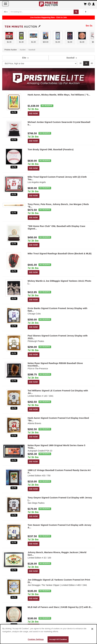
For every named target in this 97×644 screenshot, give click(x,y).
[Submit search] (76, 12)
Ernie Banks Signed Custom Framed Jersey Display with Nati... (58, 309)
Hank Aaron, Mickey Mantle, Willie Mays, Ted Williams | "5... (59, 95)
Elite (25, 58)
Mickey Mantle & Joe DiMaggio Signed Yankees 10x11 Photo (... (59, 282)
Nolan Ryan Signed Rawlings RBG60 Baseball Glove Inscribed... (55, 364)
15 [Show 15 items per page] (80, 63)
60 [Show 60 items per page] (92, 63)
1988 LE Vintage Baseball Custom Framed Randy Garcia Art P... (59, 471)
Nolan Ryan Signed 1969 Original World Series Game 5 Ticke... (56, 447)
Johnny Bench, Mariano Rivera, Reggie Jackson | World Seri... (57, 554)
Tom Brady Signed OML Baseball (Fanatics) (51, 149)
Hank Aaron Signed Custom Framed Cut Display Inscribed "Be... (58, 419)
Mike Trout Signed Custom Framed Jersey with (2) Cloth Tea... (57, 178)
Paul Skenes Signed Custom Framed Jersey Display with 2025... (58, 337)
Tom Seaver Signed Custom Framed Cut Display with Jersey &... (59, 526)
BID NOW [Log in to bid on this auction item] (34, 114)
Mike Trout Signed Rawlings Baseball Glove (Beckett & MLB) (60, 253)
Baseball (72, 58)
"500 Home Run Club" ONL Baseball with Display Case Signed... (56, 227)
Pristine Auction (11, 50)
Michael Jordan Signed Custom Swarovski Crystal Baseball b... (59, 123)
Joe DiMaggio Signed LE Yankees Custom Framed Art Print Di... (59, 581)
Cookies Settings (36, 639)
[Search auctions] (41, 12)
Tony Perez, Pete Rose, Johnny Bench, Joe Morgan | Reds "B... (58, 205)
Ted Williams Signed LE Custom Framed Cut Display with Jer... (58, 392)
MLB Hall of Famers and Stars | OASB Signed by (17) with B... (60, 607)
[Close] (92, 629)
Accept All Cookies (58, 639)
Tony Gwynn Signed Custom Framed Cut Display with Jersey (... (60, 499)
